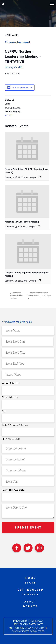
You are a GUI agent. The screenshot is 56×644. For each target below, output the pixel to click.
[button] (52, 4)
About (30, 602)
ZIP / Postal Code (11, 439)
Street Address (10, 397)
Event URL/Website (13, 490)
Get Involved (30, 590)
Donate (30, 606)
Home (30, 578)
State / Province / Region (15, 425)
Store (30, 583)
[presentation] (27, 149)
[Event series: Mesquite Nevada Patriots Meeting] (39, 226)
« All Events (11, 35)
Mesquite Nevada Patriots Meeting (22, 222)
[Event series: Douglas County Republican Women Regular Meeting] (40, 280)
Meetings (9, 115)
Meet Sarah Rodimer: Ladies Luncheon (16, 296)
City (4, 411)
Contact (30, 594)
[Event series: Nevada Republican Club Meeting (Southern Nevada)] (40, 177)
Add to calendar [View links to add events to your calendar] (20, 87)
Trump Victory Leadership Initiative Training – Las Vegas (39, 294)
